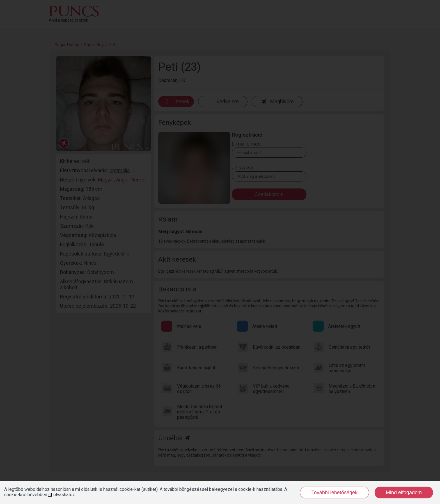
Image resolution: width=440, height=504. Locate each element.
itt (50, 495)
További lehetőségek (334, 493)
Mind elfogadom (404, 493)
